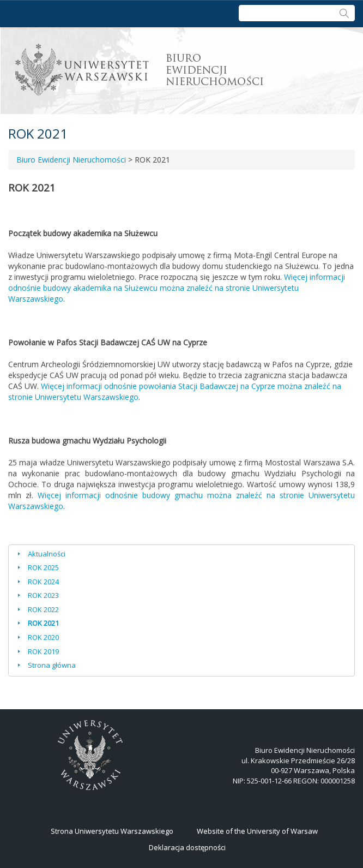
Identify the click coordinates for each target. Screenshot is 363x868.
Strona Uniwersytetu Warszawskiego (112, 831)
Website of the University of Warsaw (257, 831)
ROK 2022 (43, 609)
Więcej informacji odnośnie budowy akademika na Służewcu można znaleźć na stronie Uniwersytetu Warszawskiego (177, 288)
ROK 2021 (43, 623)
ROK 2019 (43, 651)
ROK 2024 (43, 582)
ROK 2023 (43, 595)
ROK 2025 (43, 567)
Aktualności (47, 554)
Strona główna (52, 665)
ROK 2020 (43, 637)
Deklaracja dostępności (187, 847)
